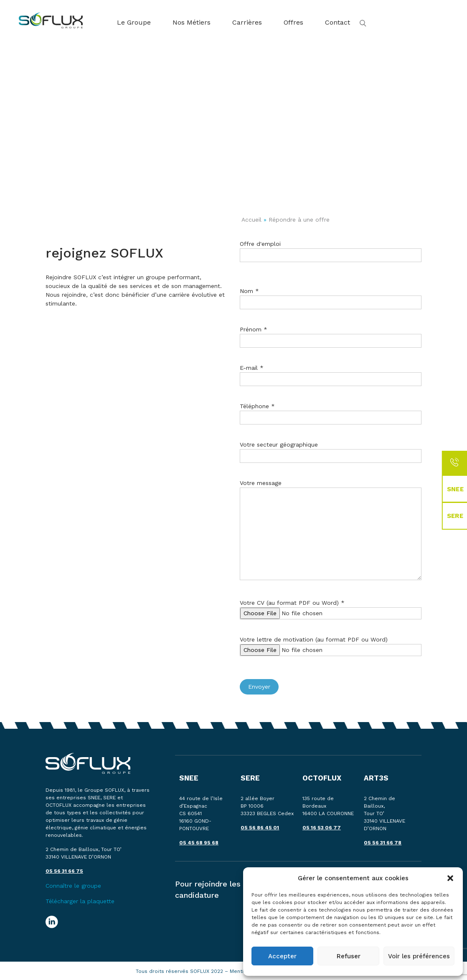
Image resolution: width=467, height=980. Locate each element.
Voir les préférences (419, 956)
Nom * (331, 297)
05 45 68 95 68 (199, 843)
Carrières (247, 22)
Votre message (331, 537)
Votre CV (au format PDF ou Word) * (331, 608)
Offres (293, 22)
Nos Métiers (192, 22)
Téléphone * (331, 412)
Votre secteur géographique (331, 450)
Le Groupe (134, 22)
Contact (338, 22)
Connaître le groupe (73, 886)
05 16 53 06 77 (322, 828)
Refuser (349, 956)
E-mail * (331, 373)
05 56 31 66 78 (383, 843)
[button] (450, 878)
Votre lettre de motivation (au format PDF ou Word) (331, 645)
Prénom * (331, 335)
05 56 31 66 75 (64, 871)
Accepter (282, 956)
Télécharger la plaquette (80, 901)
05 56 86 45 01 (260, 828)
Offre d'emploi (331, 249)
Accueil (251, 220)
